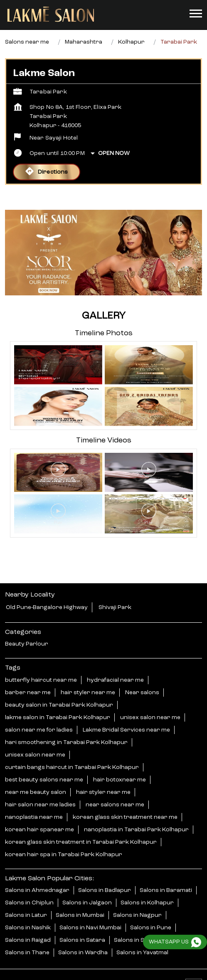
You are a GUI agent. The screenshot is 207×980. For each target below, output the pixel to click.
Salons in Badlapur (105, 877)
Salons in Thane (27, 939)
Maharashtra (84, 28)
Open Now (114, 140)
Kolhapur (131, 28)
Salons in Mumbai (80, 901)
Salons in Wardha (83, 939)
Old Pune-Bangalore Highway (47, 594)
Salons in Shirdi (136, 926)
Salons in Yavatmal (142, 939)
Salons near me (27, 28)
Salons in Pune (151, 914)
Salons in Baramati (166, 877)
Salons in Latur (26, 901)
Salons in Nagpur (137, 901)
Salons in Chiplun (29, 889)
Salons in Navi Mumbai (90, 914)
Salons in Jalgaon (87, 889)
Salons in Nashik (28, 914)
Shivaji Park (115, 594)
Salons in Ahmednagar (37, 877)
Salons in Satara (82, 926)
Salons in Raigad (28, 926)
